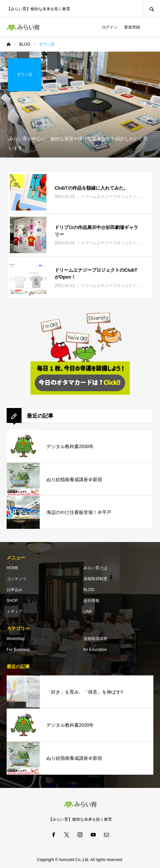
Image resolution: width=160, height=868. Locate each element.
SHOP (12, 601)
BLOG (89, 590)
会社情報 (91, 601)
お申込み (15, 590)
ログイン (110, 27)
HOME (13, 568)
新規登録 (132, 27)
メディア (15, 612)
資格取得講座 (95, 639)
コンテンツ (17, 579)
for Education (95, 650)
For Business (18, 650)
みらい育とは (95, 568)
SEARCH (151, 8)
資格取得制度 (95, 579)
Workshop (16, 639)
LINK (88, 612)
